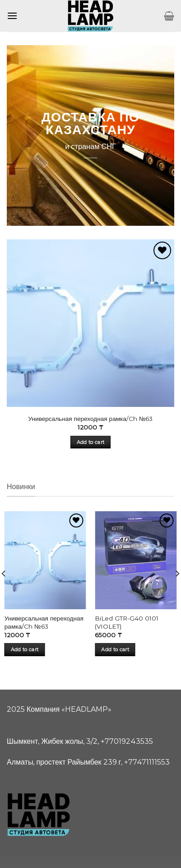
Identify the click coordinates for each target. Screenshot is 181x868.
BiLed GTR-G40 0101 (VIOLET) (127, 622)
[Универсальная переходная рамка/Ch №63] (45, 560)
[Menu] (12, 16)
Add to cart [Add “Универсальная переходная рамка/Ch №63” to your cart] (91, 442)
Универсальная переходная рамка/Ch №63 (91, 419)
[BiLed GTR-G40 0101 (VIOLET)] (136, 560)
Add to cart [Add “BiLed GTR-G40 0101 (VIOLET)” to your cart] (115, 649)
